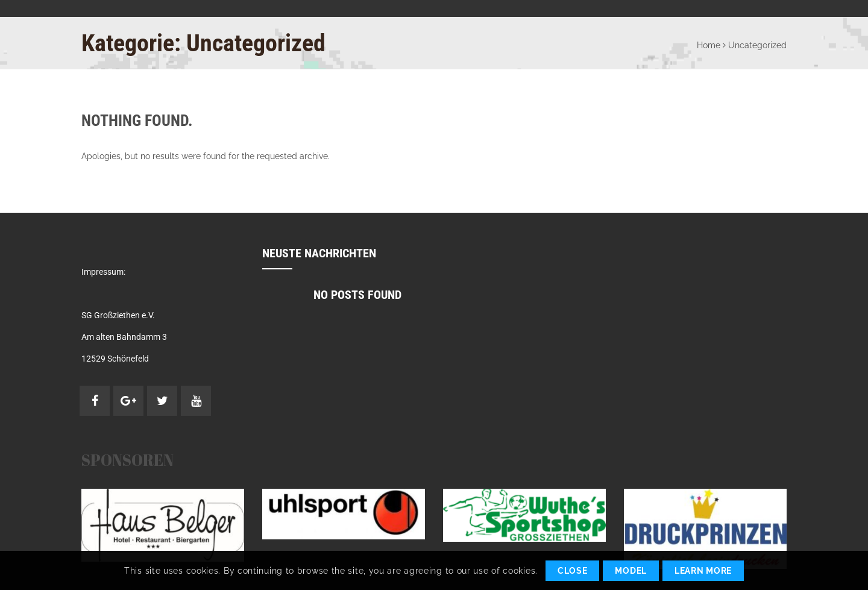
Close (573, 571)
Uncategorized (757, 45)
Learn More (703, 571)
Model (631, 571)
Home (709, 45)
